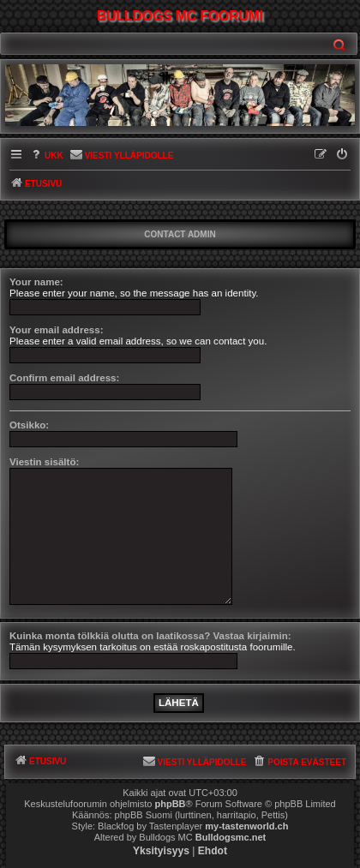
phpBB (171, 804)
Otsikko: (29, 425)
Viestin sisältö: (44, 462)
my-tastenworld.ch (246, 826)
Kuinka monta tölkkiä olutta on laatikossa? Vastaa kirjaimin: (150, 636)
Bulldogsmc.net (231, 837)
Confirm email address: (64, 378)
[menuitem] (46, 156)
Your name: (36, 282)
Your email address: (57, 330)
